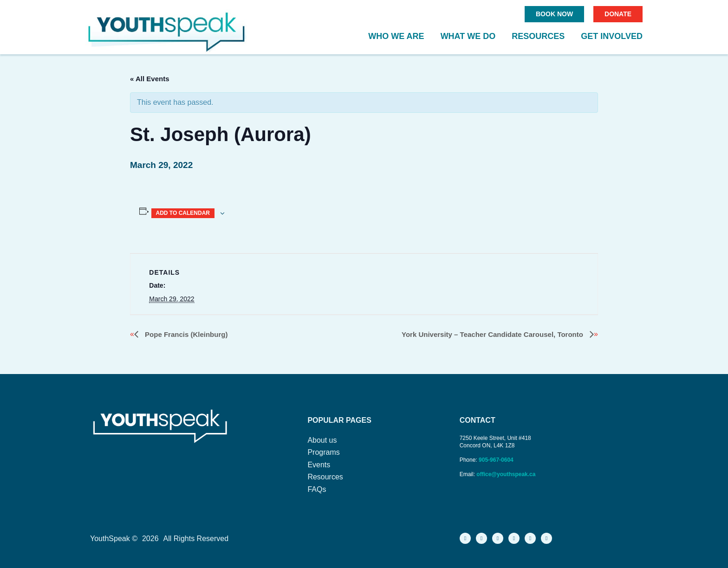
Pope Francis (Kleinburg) (185, 334)
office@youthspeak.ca (506, 474)
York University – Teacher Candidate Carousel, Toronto (493, 334)
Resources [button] (538, 36)
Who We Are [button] (396, 36)
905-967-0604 (497, 460)
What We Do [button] (468, 36)
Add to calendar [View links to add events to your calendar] (183, 213)
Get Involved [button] (612, 36)
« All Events (149, 79)
